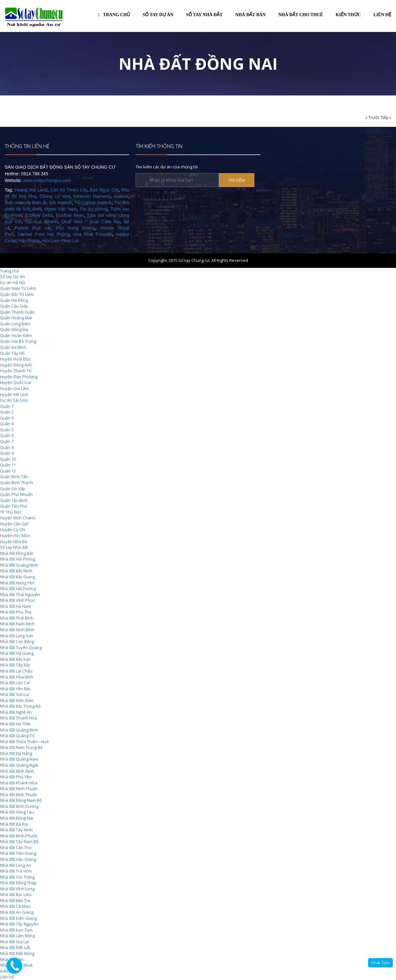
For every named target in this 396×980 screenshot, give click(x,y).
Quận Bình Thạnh (16, 483)
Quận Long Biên (15, 324)
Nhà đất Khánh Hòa (19, 783)
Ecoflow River (70, 215)
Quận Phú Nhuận (16, 494)
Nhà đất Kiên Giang (18, 918)
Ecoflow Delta (39, 215)
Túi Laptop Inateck (93, 203)
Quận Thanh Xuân (17, 312)
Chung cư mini (55, 196)
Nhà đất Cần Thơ (16, 847)
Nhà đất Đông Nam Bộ (21, 800)
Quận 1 (7, 406)
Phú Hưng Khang (75, 228)
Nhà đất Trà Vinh (16, 871)
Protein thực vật (33, 228)
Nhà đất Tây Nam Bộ (19, 841)
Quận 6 (7, 435)
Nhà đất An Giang (17, 912)
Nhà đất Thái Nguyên (20, 594)
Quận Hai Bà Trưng (18, 341)
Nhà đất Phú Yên (16, 777)
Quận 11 (8, 465)
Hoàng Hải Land (31, 190)
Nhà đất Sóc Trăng (17, 877)
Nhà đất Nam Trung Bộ (21, 747)
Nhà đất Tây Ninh (16, 830)
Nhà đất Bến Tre (15, 900)
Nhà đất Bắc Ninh (16, 571)
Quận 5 (7, 430)
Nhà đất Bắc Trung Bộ (20, 706)
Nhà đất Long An (16, 865)
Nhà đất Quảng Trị (17, 736)
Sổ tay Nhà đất (14, 547)
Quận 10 (8, 459)
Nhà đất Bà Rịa (14, 824)
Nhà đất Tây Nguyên (19, 924)
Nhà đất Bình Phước (19, 836)
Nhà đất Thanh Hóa (19, 718)
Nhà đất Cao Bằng (17, 641)
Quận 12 (8, 471)
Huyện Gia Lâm (14, 388)
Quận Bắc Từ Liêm (17, 294)
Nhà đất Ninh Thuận (19, 789)
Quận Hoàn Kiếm (16, 335)
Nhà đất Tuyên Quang (21, 647)
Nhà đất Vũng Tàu (17, 812)
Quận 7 (7, 441)
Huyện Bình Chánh (18, 518)
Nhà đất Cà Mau (15, 906)
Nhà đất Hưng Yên (17, 583)
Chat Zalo (380, 963)
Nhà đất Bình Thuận (19, 795)
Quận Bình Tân (14, 477)
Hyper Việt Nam (61, 209)
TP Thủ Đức (11, 512)
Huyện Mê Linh (14, 394)
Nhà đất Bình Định (17, 771)
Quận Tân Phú (14, 506)
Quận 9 (7, 453)
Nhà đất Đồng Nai (17, 818)
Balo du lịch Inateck (52, 203)
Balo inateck (17, 203)
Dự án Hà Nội (13, 282)
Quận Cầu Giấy (14, 306)
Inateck (121, 196)
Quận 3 (7, 418)
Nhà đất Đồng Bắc (17, 553)
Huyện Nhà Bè (14, 542)
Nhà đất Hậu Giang (18, 859)
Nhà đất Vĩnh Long (17, 889)
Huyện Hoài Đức (15, 359)
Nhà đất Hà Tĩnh (15, 724)
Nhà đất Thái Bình (17, 618)
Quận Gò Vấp (13, 489)
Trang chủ (114, 15)
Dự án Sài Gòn (14, 400)
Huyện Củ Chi (13, 529)
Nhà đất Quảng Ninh (19, 565)
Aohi (37, 209)
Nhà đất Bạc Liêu (16, 894)
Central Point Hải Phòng (44, 234)
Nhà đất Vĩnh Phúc (17, 600)
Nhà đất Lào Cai (15, 683)
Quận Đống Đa (14, 329)
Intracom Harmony (92, 196)
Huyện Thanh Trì (16, 371)
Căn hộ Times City (69, 190)
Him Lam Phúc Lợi (61, 241)
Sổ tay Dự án (12, 276)
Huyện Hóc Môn (15, 535)
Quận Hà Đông (14, 300)
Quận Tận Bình (14, 500)
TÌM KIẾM (236, 180)
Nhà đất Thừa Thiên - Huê (24, 742)
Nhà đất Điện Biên (17, 700)
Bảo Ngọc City (104, 190)
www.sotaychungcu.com (47, 180)
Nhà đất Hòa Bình (17, 677)
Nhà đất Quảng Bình (19, 730)
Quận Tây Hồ (12, 353)
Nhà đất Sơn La (14, 694)
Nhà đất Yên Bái (15, 689)
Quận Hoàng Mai (16, 318)
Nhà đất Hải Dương (18, 588)
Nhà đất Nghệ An (16, 712)
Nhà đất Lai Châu (16, 671)
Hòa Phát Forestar (93, 234)
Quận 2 (7, 412)
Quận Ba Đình (13, 347)
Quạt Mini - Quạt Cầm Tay (91, 222)
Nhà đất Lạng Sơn (17, 636)
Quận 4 (7, 424)
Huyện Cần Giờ (14, 524)
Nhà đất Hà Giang (17, 653)
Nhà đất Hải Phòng (18, 559)
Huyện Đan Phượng (19, 377)
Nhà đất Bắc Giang (17, 577)
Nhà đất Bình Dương (19, 806)
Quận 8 (7, 447)
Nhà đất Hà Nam (16, 606)
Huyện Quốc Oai (16, 382)
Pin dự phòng (94, 209)
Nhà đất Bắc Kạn (15, 659)
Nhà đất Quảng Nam (19, 759)
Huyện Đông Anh (16, 365)
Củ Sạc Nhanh (42, 222)
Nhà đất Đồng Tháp (18, 883)
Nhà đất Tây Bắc (15, 665)
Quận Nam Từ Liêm (18, 288)
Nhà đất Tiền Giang (18, 853)
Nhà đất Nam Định (17, 624)
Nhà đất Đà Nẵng (16, 753)
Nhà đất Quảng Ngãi (19, 765)
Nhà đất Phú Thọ (16, 612)
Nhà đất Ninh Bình (17, 630)
